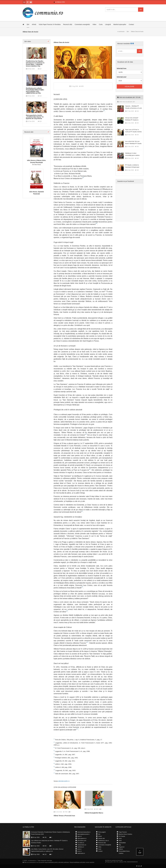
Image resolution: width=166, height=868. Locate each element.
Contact (131, 24)
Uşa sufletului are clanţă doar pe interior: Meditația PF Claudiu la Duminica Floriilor (49, 842)
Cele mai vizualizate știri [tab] (126, 102)
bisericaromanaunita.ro (84, 832)
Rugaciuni (122, 847)
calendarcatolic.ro (64, 781)
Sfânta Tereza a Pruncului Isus (64, 816)
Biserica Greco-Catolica (125, 834)
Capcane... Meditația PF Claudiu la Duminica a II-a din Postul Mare (134, 108)
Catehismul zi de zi (103, 841)
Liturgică (108, 24)
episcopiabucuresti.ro (83, 834)
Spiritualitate (122, 843)
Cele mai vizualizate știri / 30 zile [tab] (129, 97)
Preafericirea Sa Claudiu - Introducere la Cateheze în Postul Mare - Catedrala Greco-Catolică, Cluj (35, 64)
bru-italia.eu (81, 843)
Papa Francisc (123, 832)
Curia (101, 24)
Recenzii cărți (68, 24)
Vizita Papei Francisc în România (50, 24)
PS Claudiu (122, 836)
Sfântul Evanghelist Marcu (94, 813)
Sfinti (120, 841)
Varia (120, 838)
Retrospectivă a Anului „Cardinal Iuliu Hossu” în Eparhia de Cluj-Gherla (35, 117)
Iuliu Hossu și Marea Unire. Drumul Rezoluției (37, 161)
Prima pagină (102, 832)
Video (94, 24)
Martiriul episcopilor (120, 24)
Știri (28, 24)
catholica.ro (81, 847)
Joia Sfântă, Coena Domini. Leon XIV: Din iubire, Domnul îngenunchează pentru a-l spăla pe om (47, 850)
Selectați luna (122, 68)
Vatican (121, 849)
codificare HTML (123, 862)
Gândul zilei (101, 838)
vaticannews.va (82, 845)
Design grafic (110, 862)
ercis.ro (80, 851)
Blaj (120, 845)
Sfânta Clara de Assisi (61, 42)
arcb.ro (79, 849)
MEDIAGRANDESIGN (132, 862)
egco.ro (80, 836)
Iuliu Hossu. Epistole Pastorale (37, 193)
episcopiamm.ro (82, 838)
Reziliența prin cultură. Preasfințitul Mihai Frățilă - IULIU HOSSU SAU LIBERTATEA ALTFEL (35, 91)
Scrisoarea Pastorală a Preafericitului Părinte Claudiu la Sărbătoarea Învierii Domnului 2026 (50, 833)
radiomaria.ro (81, 853)
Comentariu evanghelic (82, 24)
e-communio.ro (32, 861)
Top (140, 852)
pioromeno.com (82, 841)
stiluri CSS (116, 862)
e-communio (121, 32)
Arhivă (34, 24)
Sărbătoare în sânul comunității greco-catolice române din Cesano (132, 155)
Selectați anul (122, 77)
